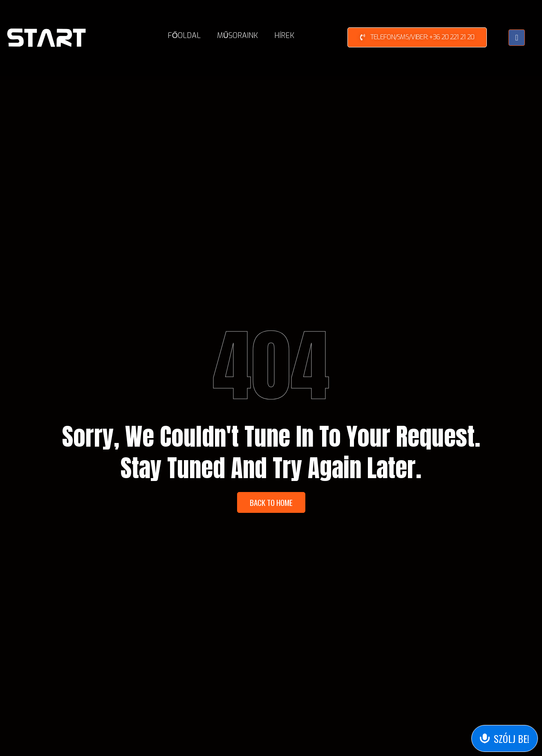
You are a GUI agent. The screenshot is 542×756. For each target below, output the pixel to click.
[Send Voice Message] (505, 738)
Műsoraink (237, 36)
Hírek (284, 36)
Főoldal (184, 36)
